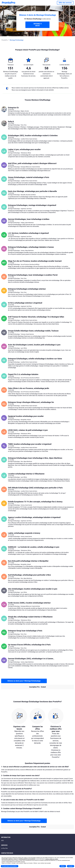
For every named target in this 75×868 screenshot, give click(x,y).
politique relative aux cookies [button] (52, 859)
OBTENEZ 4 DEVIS (37, 25)
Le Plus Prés (4, 848)
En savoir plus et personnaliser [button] (10, 866)
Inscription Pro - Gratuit (37, 687)
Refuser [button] (63, 866)
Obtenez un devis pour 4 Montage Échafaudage (24, 681)
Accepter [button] (71, 866)
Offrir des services (65, 3)
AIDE (2, 841)
